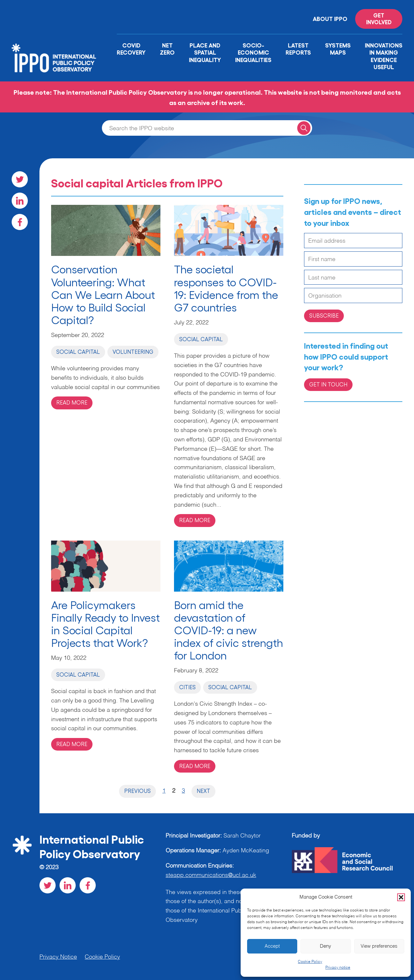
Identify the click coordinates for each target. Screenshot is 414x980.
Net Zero (167, 49)
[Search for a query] (304, 128)
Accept (272, 946)
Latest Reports (298, 49)
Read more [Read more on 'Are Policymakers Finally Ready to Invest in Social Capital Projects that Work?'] (72, 744)
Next (203, 791)
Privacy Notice (58, 957)
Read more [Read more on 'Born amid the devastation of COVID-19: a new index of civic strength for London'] (195, 766)
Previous (137, 791)
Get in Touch (328, 384)
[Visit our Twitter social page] (20, 179)
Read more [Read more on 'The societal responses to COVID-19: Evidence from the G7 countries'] (195, 520)
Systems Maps (338, 49)
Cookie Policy (310, 962)
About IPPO (330, 18)
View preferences (379, 946)
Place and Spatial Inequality (205, 52)
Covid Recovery (131, 49)
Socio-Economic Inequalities (253, 52)
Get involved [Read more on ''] (379, 18)
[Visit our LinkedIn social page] (20, 201)
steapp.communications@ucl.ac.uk (211, 875)
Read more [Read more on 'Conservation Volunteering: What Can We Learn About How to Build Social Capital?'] (72, 402)
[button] (401, 897)
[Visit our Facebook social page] (20, 222)
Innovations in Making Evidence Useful (384, 56)
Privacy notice (338, 968)
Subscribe (324, 315)
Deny (326, 946)
